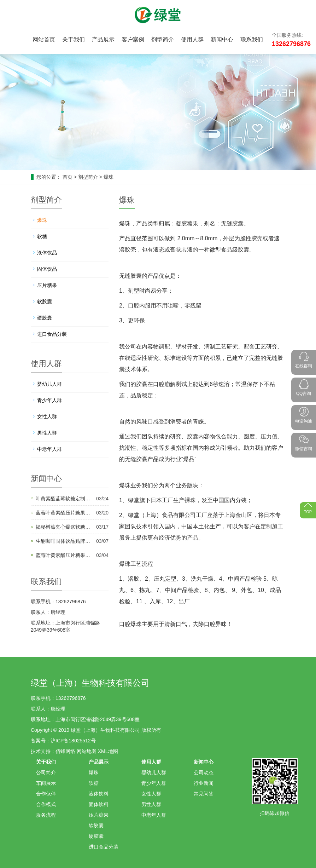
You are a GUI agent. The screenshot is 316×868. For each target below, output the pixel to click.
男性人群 (47, 433)
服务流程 (46, 815)
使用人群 (192, 39)
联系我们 (252, 39)
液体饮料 (99, 794)
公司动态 (204, 772)
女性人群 (47, 416)
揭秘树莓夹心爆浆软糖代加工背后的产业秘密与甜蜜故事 (65, 527)
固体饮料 (99, 804)
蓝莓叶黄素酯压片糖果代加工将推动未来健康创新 (65, 513)
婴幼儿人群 (49, 384)
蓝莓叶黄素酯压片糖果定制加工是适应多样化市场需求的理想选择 (65, 555)
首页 (68, 177)
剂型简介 (163, 39)
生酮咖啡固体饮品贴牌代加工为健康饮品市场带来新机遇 (65, 541)
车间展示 (46, 783)
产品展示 (103, 39)
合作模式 (46, 804)
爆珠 (109, 177)
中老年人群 (49, 449)
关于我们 (74, 39)
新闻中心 (222, 39)
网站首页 (44, 39)
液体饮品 (47, 253)
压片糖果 (47, 285)
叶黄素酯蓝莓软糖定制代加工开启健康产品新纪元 (65, 499)
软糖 (42, 236)
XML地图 (108, 751)
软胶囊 (45, 301)
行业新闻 (204, 783)
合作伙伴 (46, 794)
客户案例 (133, 39)
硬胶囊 (45, 318)
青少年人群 (49, 400)
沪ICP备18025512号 (73, 741)
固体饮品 (47, 269)
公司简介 (46, 772)
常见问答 (204, 794)
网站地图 (87, 751)
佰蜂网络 (65, 751)
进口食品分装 (52, 334)
